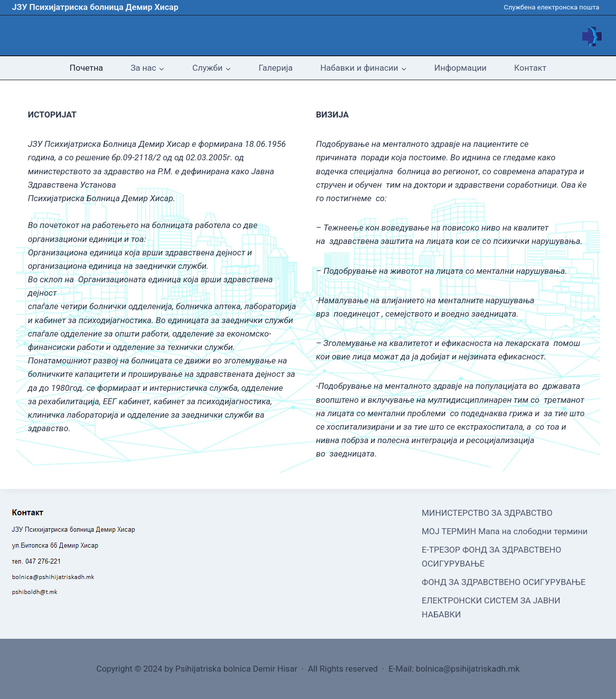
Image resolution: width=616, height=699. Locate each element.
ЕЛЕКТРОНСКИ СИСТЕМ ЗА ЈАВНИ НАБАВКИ (491, 607)
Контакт (530, 68)
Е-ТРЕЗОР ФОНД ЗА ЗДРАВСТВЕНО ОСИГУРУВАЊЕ (492, 556)
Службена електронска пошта (552, 7)
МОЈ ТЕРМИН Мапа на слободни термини (505, 531)
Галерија (276, 68)
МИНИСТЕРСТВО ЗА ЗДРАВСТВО (487, 513)
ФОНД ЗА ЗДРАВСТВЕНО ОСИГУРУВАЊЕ (504, 582)
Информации (461, 68)
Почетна (86, 68)
